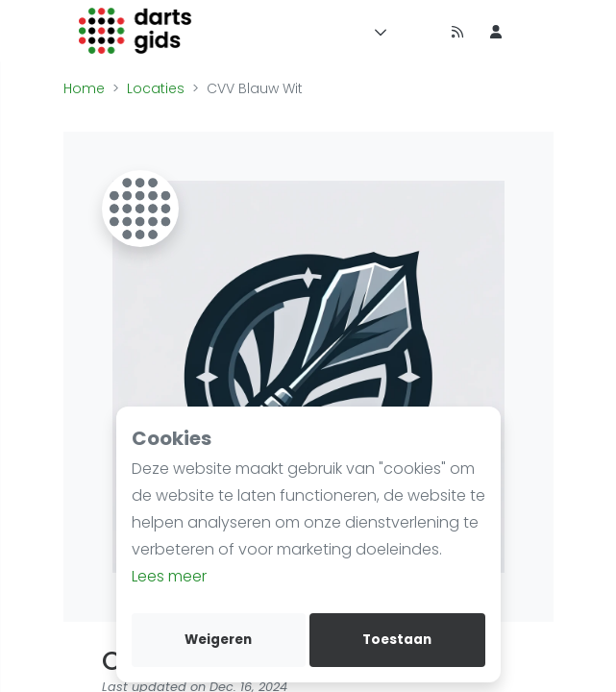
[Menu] (377, 31)
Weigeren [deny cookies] (218, 640)
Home (84, 88)
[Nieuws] (457, 31)
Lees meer (169, 576)
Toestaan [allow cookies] (397, 640)
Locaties (156, 88)
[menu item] (496, 31)
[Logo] (136, 31)
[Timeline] (419, 31)
